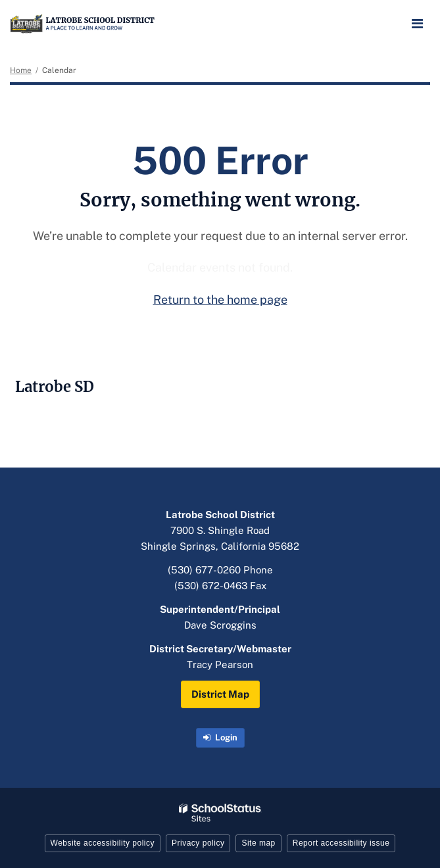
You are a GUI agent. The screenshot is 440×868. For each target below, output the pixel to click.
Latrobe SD (55, 387)
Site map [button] (258, 843)
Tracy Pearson (220, 664)
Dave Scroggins (220, 625)
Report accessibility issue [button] (341, 843)
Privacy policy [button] (198, 843)
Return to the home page (220, 300)
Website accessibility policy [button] (103, 843)
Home (21, 70)
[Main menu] (417, 23)
